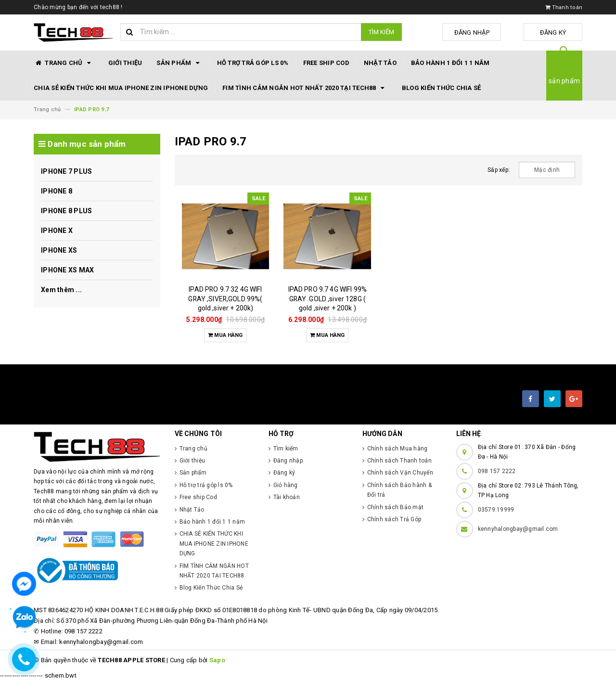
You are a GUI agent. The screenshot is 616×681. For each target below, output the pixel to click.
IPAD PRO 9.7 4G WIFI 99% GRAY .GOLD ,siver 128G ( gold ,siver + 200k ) (327, 299)
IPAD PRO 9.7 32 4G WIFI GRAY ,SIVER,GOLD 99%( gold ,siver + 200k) (225, 299)
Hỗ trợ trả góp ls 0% (253, 63)
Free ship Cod (326, 63)
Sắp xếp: (499, 170)
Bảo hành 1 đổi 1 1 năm (450, 63)
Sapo (217, 660)
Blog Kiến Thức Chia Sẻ (442, 88)
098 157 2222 (497, 471)
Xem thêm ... (61, 290)
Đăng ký (558, 32)
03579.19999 (496, 510)
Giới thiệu (125, 63)
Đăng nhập (488, 32)
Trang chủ (64, 63)
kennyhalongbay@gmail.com (518, 529)
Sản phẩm (179, 63)
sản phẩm (564, 81)
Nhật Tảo (380, 63)
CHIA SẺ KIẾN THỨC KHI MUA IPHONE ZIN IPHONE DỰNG (121, 88)
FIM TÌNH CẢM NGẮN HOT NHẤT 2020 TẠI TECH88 (305, 88)
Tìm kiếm (381, 32)
